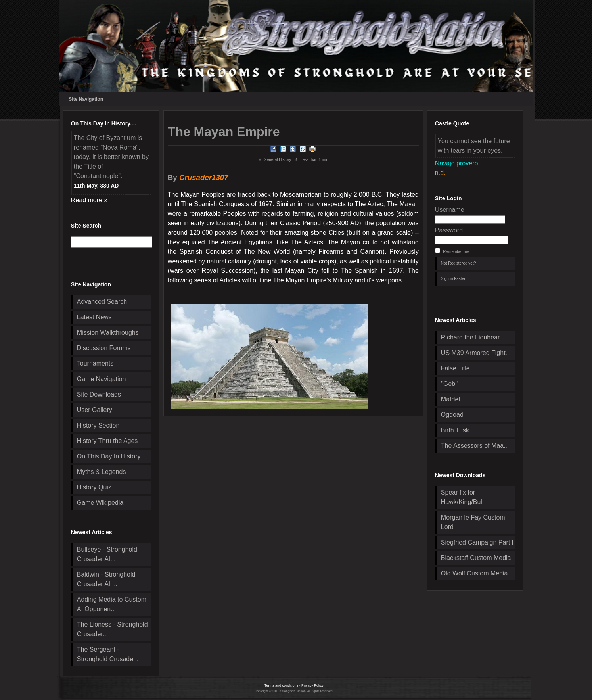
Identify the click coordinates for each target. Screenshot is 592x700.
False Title (455, 368)
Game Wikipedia (100, 503)
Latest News (94, 317)
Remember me (456, 252)
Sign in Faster (453, 279)
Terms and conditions (281, 685)
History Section (98, 425)
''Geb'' (449, 384)
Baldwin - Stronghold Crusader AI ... (106, 579)
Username (450, 210)
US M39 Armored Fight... (476, 353)
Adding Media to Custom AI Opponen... (112, 604)
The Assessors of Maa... (475, 446)
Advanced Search (102, 302)
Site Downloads (99, 394)
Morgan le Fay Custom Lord (473, 522)
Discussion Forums (104, 348)
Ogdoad (452, 415)
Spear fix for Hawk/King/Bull (462, 497)
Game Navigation (102, 379)
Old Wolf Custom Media (474, 573)
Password (449, 230)
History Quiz (94, 487)
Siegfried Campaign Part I (477, 542)
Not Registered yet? (458, 263)
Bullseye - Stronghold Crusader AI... (107, 554)
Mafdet (451, 399)
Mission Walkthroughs (108, 333)
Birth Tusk (455, 430)
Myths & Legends (102, 472)
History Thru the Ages (107, 441)
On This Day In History (109, 456)
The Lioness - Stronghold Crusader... (112, 629)
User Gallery (95, 410)
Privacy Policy (312, 685)
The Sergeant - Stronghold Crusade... (108, 654)
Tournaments (95, 363)
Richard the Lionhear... (473, 337)
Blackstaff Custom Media (476, 558)
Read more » (89, 200)
